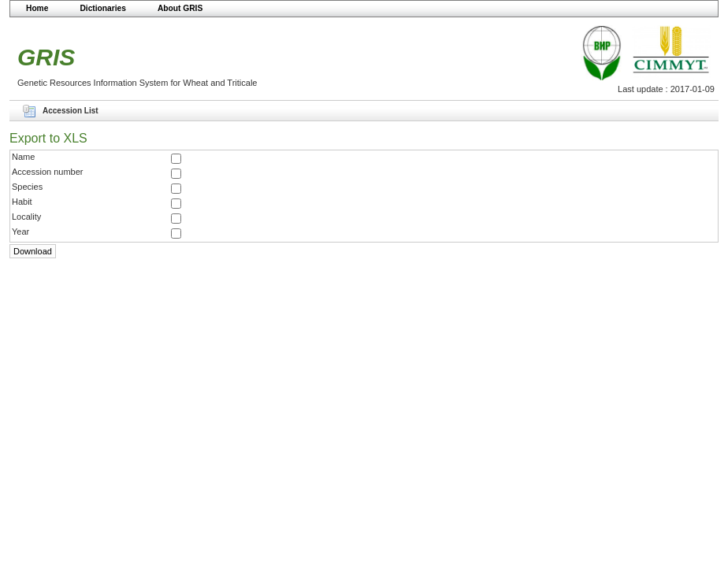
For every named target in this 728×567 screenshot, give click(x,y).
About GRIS (180, 8)
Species (27, 187)
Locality (26, 217)
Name (23, 157)
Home (37, 8)
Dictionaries (103, 8)
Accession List (71, 111)
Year (20, 232)
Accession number (48, 172)
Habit (22, 202)
